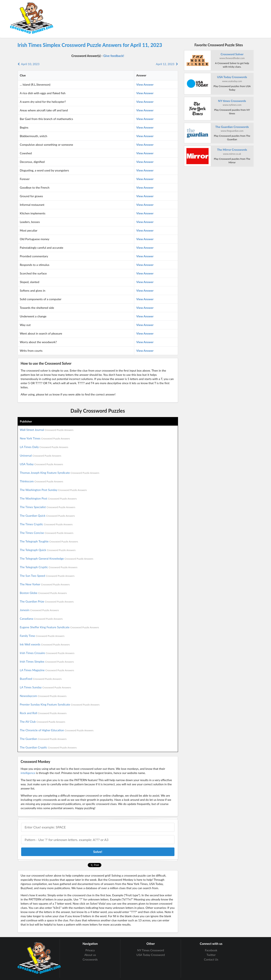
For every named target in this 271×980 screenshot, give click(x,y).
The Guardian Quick (47, 516)
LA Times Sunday (46, 687)
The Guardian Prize (47, 601)
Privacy (90, 950)
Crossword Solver (232, 54)
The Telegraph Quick (48, 550)
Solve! (98, 852)
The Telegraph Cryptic (49, 567)
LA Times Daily (44, 447)
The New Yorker (45, 584)
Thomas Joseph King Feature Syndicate (60, 473)
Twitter (211, 955)
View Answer (145, 84)
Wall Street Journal (47, 430)
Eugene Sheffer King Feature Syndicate (59, 627)
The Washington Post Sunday (53, 490)
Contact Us (211, 959)
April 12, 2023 (167, 64)
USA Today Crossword (151, 955)
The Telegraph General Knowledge (57, 558)
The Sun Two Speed (47, 576)
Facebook (211, 950)
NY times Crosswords (232, 101)
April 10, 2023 (29, 64)
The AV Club (43, 722)
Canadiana (41, 619)
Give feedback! (114, 56)
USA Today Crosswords (232, 77)
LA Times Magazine (47, 670)
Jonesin (39, 610)
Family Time (42, 636)
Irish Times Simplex (47, 661)
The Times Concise (47, 533)
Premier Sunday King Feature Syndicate (60, 704)
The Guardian (43, 739)
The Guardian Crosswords (232, 127)
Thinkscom (42, 481)
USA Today (42, 464)
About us (90, 955)
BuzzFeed (41, 679)
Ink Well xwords (45, 644)
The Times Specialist (48, 507)
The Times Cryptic (46, 524)
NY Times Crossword (151, 950)
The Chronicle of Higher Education (57, 730)
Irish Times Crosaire (47, 653)
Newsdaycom (43, 696)
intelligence (28, 773)
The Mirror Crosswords (232, 150)
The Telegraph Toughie (49, 541)
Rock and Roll (43, 713)
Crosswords (90, 959)
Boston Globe (43, 593)
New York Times (45, 438)
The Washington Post (48, 498)
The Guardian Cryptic (48, 747)
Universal (41, 455)
